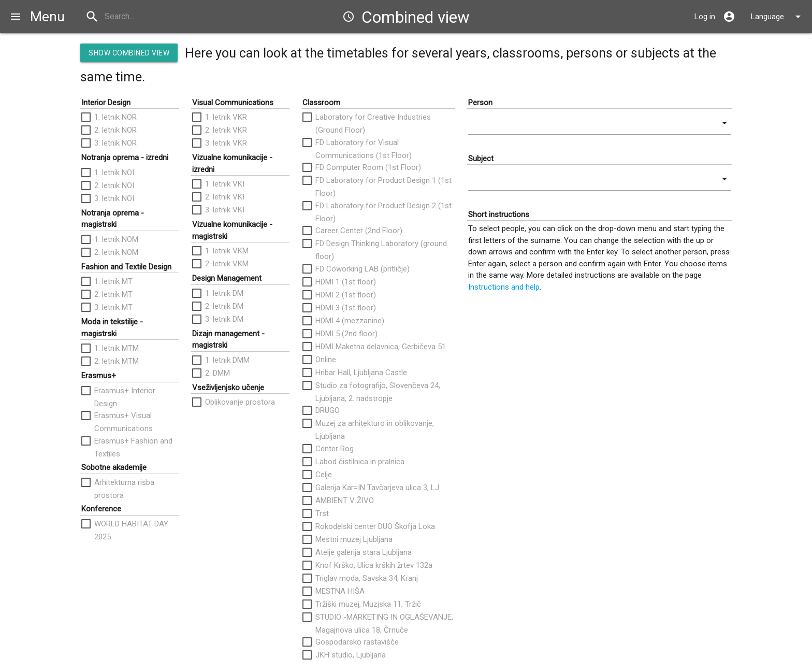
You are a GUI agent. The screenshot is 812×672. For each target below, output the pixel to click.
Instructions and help (504, 287)
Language (778, 17)
